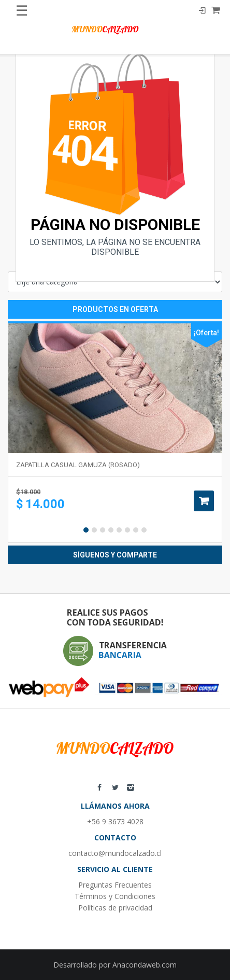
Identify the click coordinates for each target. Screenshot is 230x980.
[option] (115, 432)
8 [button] (144, 530)
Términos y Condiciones (115, 896)
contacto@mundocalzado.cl (115, 853)
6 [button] (127, 530)
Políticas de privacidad (115, 908)
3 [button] (103, 530)
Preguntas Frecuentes (115, 885)
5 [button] (119, 530)
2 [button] (94, 530)
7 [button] (136, 530)
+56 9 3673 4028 (115, 821)
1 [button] (86, 530)
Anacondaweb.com (145, 965)
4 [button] (111, 530)
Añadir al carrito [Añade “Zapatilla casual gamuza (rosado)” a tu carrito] (204, 501)
